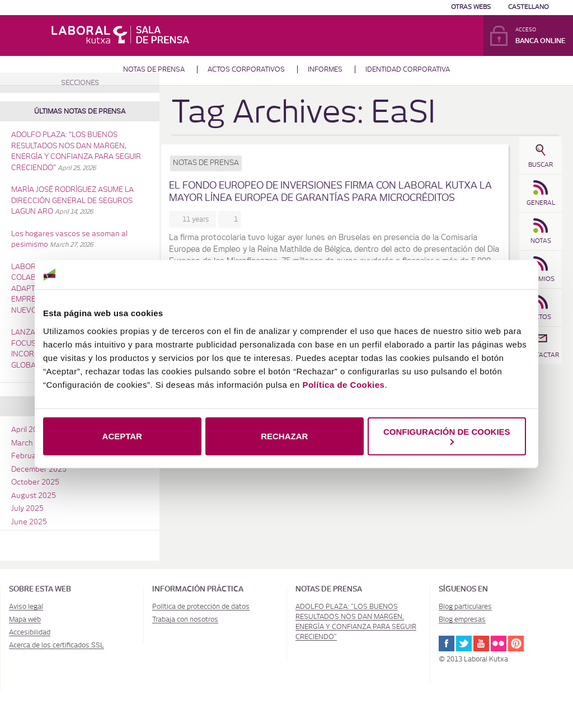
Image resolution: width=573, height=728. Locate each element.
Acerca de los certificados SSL (57, 645)
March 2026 (32, 443)
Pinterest (516, 644)
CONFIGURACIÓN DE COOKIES (447, 436)
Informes (325, 69)
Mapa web (25, 619)
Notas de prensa (154, 69)
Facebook (447, 644)
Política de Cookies (343, 384)
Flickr (499, 644)
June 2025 (29, 522)
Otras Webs (471, 7)
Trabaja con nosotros (185, 619)
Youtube (481, 644)
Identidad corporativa (408, 69)
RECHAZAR (284, 436)
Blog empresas (462, 619)
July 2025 (27, 509)
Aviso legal (26, 607)
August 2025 (34, 496)
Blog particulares (465, 607)
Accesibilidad (30, 632)
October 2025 (35, 483)
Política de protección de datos (201, 607)
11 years (198, 219)
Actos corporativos (246, 69)
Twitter (464, 644)
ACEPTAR (122, 436)
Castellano (529, 7)
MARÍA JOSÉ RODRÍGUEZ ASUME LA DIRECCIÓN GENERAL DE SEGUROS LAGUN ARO (72, 201)
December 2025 (39, 470)
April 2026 (29, 430)
